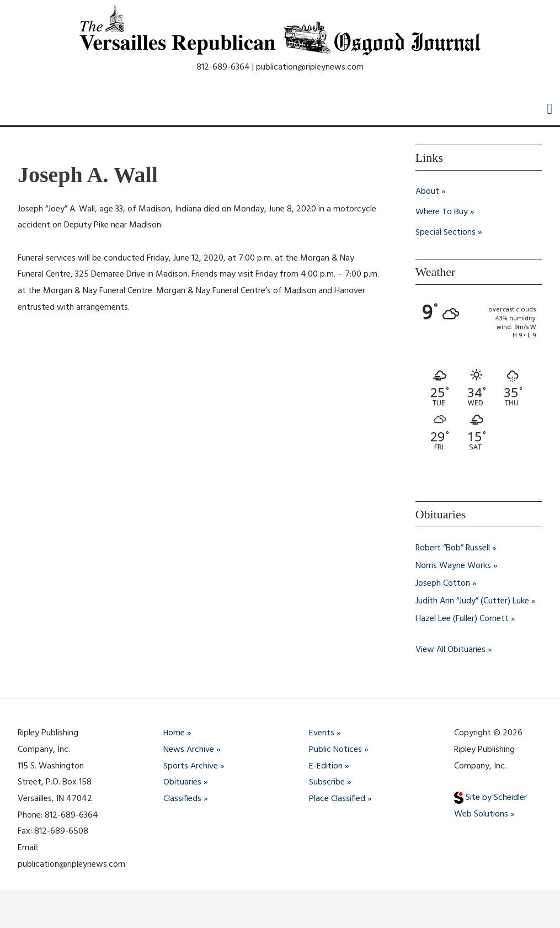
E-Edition (326, 765)
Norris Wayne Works (453, 565)
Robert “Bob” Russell (453, 547)
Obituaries (182, 781)
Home (174, 732)
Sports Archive (191, 765)
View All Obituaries (450, 649)
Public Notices (335, 748)
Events (322, 732)
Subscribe (327, 781)
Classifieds (182, 797)
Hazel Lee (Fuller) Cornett (462, 618)
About (427, 192)
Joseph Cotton (443, 582)
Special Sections (446, 231)
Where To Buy (442, 211)
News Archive (189, 748)
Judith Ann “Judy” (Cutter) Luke (472, 600)
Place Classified (337, 797)
